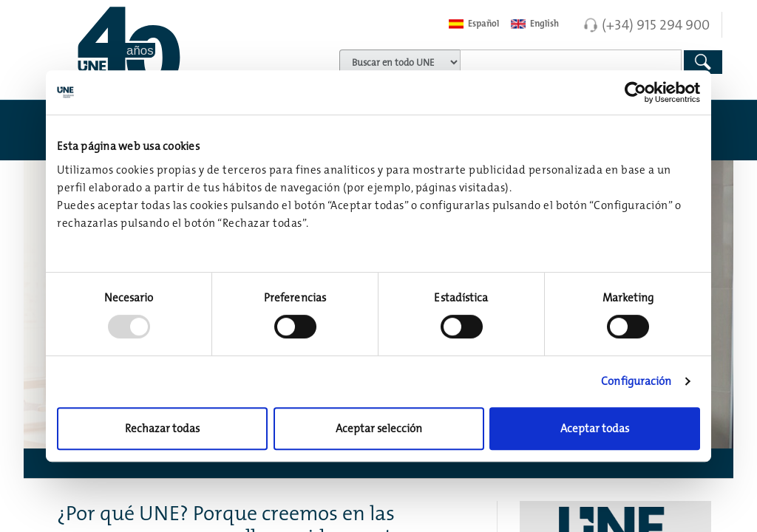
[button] (378, 463)
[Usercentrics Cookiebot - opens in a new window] (635, 92)
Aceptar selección (379, 428)
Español (474, 24)
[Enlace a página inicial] (153, 48)
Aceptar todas (595, 428)
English (535, 24)
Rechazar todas (162, 428)
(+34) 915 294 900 (656, 24)
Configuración (636, 381)
